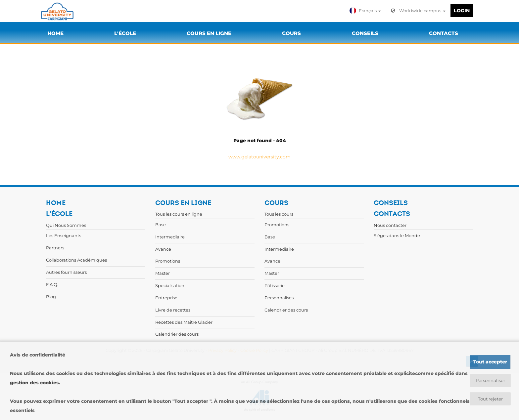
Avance (163, 249)
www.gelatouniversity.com (259, 157)
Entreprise (166, 298)
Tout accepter (490, 361)
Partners (55, 248)
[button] (366, 11)
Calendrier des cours (177, 334)
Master (163, 273)
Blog (51, 297)
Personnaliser (490, 380)
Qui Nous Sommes (66, 225)
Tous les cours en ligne (179, 214)
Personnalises (279, 298)
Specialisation (170, 285)
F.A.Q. (52, 284)
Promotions (168, 261)
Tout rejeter (490, 399)
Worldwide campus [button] (418, 11)
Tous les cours (279, 214)
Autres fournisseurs (66, 272)
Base (161, 225)
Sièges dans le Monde (397, 235)
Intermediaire (170, 237)
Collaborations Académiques (76, 260)
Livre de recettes (173, 310)
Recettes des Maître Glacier (184, 322)
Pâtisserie (275, 285)
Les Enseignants (64, 235)
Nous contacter (390, 225)
